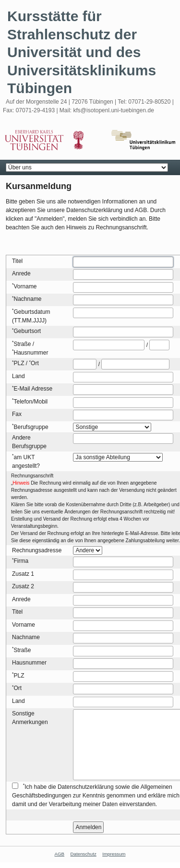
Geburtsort (28, 331)
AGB (60, 854)
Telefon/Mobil (31, 402)
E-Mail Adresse (33, 389)
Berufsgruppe (31, 427)
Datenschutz (84, 854)
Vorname (25, 286)
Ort (35, 363)
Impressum (114, 854)
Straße (23, 344)
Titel (17, 261)
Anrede (21, 273)
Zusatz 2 (23, 586)
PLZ (19, 363)
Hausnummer (31, 353)
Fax (17, 414)
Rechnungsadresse (37, 550)
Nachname (28, 299)
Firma (21, 561)
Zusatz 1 (23, 574)
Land (18, 376)
